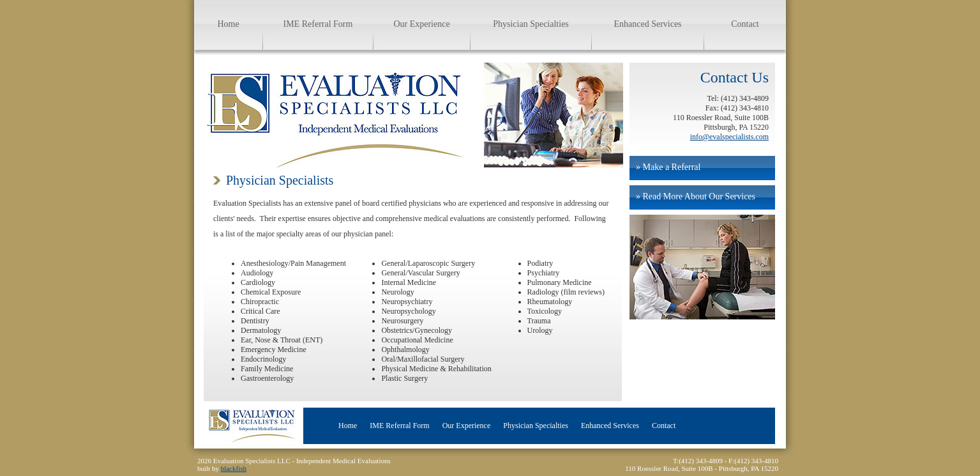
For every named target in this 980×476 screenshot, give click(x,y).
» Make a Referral (668, 167)
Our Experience (421, 24)
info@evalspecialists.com (729, 137)
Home (228, 24)
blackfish (234, 468)
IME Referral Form (318, 24)
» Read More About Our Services (696, 196)
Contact (745, 24)
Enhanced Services (647, 24)
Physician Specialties (531, 24)
